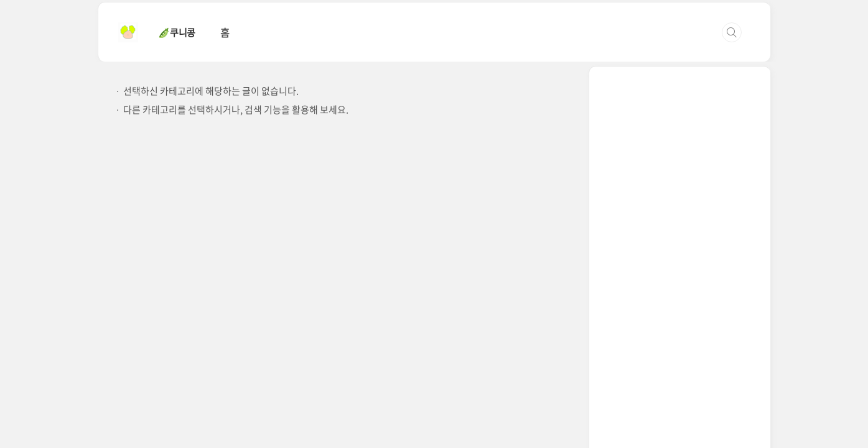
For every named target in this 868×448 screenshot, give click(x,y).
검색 (732, 32)
